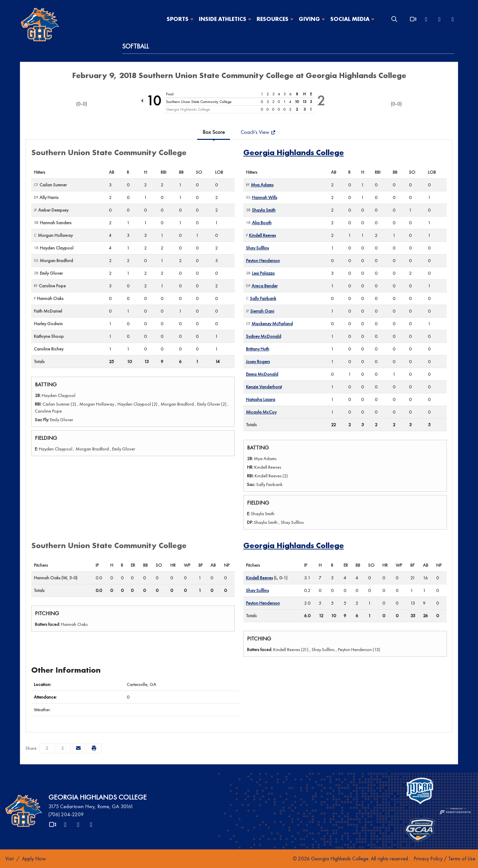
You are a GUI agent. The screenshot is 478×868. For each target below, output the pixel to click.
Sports (178, 19)
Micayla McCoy (261, 412)
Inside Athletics (223, 19)
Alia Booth (262, 223)
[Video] (413, 19)
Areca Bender (265, 286)
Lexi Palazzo (263, 273)
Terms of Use (462, 859)
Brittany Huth (258, 349)
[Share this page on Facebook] (47, 748)
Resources (273, 19)
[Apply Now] (34, 859)
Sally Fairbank (263, 298)
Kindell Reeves (262, 235)
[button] (180, 19)
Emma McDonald (262, 374)
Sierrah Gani (262, 311)
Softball (135, 46)
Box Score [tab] (214, 132)
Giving (309, 19)
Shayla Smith (264, 210)
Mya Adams (262, 185)
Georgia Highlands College (294, 152)
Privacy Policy (428, 859)
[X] (426, 19)
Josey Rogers (258, 361)
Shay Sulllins (257, 248)
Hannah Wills (265, 197)
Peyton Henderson (263, 260)
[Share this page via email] (78, 748)
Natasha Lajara (261, 399)
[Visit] (9, 859)
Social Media (350, 19)
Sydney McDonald (264, 336)
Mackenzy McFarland (272, 324)
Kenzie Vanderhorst (264, 387)
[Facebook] (439, 19)
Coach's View (258, 132)
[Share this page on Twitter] (63, 748)
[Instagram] (453, 19)
